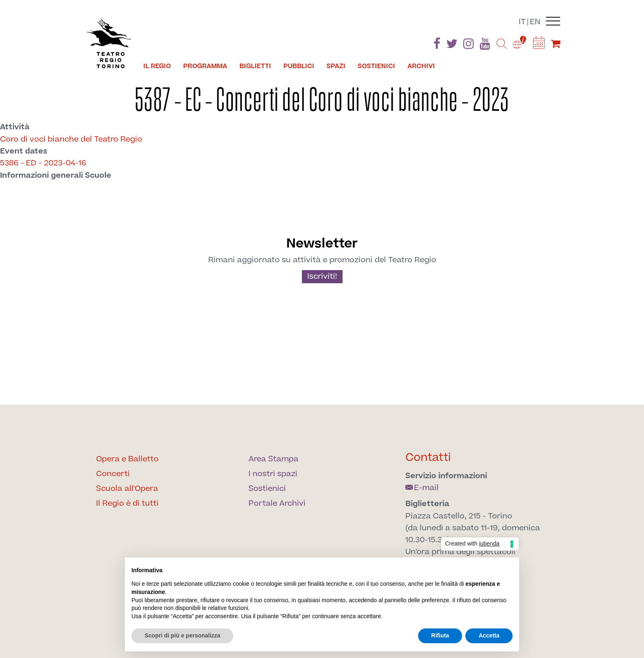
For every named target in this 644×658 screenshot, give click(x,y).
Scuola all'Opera (127, 489)
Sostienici (376, 66)
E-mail (422, 488)
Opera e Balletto (127, 459)
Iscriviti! (322, 276)
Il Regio (157, 66)
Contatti (428, 457)
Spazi (336, 66)
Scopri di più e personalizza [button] (182, 635)
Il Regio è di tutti (127, 503)
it (522, 22)
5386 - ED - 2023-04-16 (43, 163)
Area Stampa (274, 459)
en (535, 22)
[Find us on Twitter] (452, 45)
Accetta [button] (489, 635)
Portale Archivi (277, 503)
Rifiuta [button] (440, 635)
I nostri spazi (273, 474)
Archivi (421, 66)
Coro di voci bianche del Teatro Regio (71, 139)
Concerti (113, 474)
